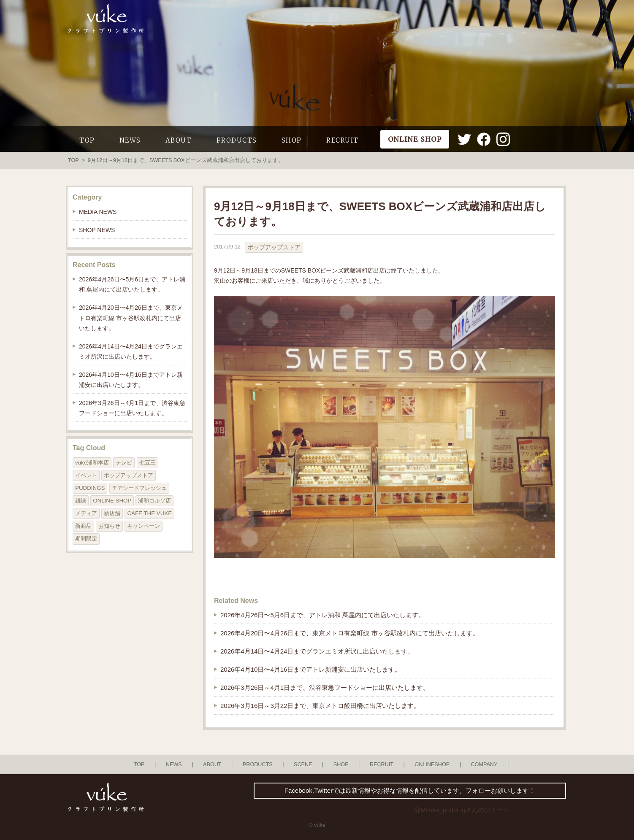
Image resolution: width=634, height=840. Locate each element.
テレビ (124, 463)
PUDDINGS (90, 488)
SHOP (292, 140)
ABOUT (179, 140)
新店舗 (112, 513)
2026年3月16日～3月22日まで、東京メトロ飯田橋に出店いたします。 (320, 706)
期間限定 (86, 539)
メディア (86, 513)
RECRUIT (343, 140)
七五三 (148, 463)
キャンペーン (144, 526)
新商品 (83, 526)
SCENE (303, 764)
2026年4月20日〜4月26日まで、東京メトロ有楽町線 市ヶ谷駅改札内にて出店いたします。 (350, 633)
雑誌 (81, 501)
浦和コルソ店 (154, 501)
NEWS (130, 140)
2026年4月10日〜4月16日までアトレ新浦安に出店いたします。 (311, 669)
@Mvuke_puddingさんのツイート (462, 810)
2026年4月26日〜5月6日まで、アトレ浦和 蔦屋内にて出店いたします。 (322, 615)
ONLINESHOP (432, 764)
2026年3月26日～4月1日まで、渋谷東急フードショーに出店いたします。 (325, 687)
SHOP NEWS (97, 230)
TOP (87, 140)
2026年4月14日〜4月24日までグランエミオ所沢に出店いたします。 (317, 651)
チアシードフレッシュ (139, 488)
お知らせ (109, 526)
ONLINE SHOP (112, 501)
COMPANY (484, 764)
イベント (86, 475)
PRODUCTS (237, 140)
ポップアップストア (274, 247)
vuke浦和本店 (92, 463)
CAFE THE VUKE (149, 513)
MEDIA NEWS (98, 212)
